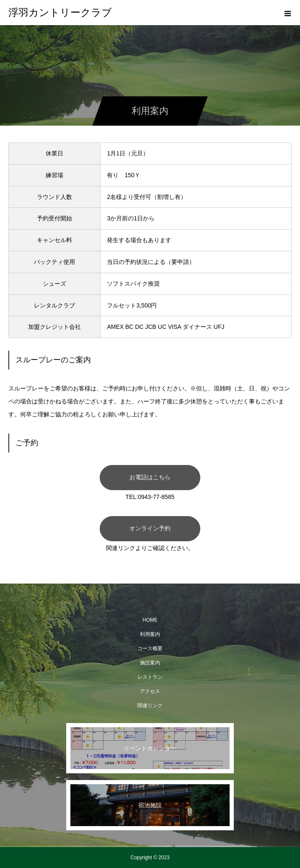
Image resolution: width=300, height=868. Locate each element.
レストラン (150, 677)
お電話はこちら (150, 477)
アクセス (150, 691)
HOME (150, 620)
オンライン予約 (150, 528)
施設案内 (150, 663)
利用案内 (150, 634)
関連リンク (150, 705)
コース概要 (150, 648)
